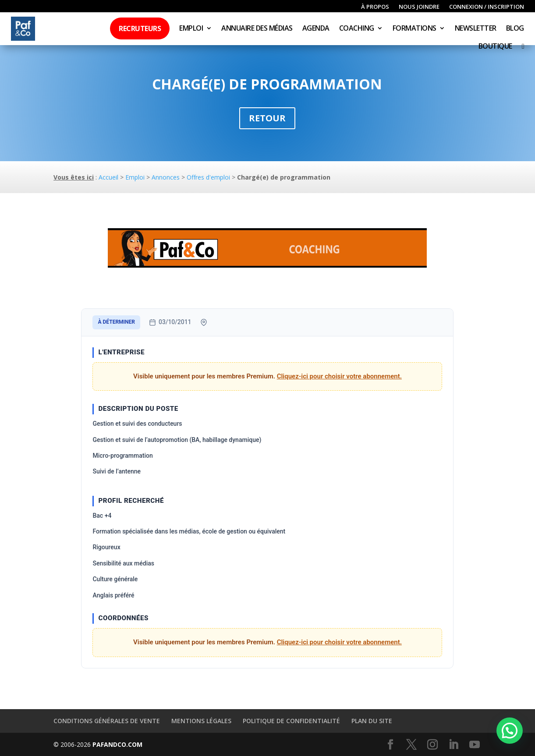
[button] (510, 731)
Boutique (495, 47)
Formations (415, 29)
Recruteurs (140, 28)
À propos (375, 7)
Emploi (191, 29)
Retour (267, 118)
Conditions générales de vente (107, 721)
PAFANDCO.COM (117, 744)
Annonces (166, 177)
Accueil (108, 177)
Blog (515, 29)
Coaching (357, 29)
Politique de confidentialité (291, 721)
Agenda (316, 29)
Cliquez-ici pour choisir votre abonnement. (339, 376)
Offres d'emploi (208, 177)
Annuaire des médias (257, 29)
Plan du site (372, 721)
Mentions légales (201, 721)
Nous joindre (419, 7)
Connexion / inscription (487, 7)
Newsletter (476, 29)
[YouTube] (475, 745)
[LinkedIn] (454, 745)
